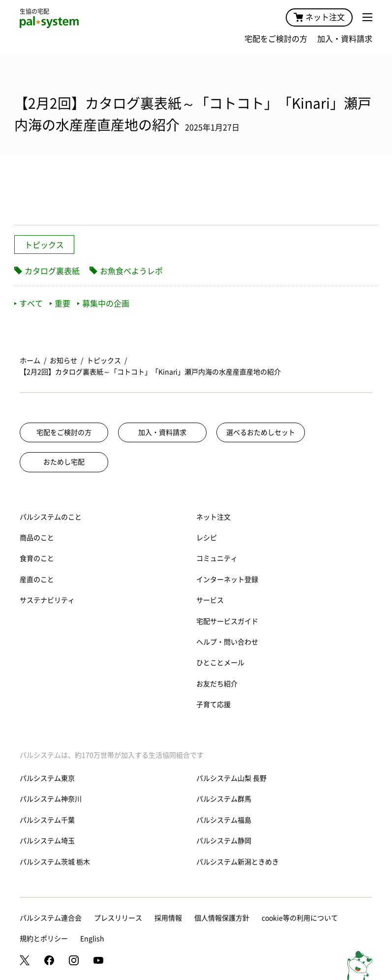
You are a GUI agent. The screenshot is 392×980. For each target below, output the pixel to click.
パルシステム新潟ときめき (238, 862)
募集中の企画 (103, 304)
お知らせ (63, 361)
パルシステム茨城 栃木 (55, 862)
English (92, 939)
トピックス (44, 245)
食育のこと (37, 558)
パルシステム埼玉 (47, 841)
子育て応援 (213, 704)
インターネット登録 (227, 580)
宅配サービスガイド (227, 621)
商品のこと (37, 538)
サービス (210, 600)
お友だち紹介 (217, 684)
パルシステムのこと (51, 517)
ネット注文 (319, 17)
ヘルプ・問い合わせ (227, 642)
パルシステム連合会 (51, 918)
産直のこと (37, 580)
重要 (60, 304)
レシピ (207, 538)
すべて (29, 304)
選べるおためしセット (261, 432)
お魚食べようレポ (131, 271)
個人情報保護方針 (222, 918)
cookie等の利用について (300, 918)
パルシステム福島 (224, 820)
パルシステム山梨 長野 (231, 778)
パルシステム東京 (47, 778)
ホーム (30, 361)
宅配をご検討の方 (276, 39)
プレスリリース (118, 918)
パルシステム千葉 (47, 820)
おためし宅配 (64, 462)
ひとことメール (220, 663)
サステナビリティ (47, 600)
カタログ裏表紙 (52, 271)
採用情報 (168, 918)
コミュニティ (217, 558)
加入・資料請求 (345, 39)
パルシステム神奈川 (51, 799)
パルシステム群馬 (224, 799)
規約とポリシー (44, 939)
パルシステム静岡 (224, 841)
